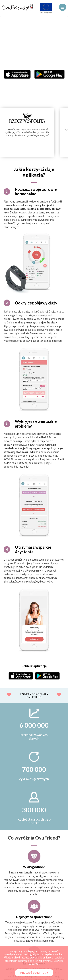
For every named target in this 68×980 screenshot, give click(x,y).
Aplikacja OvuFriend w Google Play (49, 74)
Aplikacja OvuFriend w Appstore (17, 74)
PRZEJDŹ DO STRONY (34, 973)
